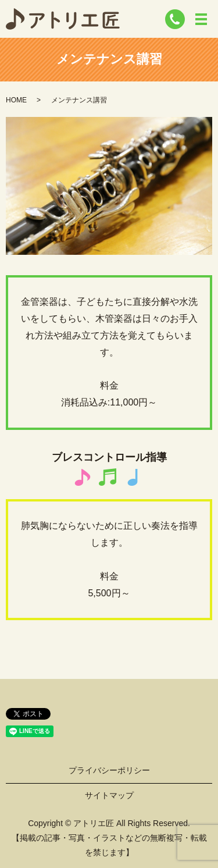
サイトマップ (109, 795)
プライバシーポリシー (109, 770)
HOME (16, 100)
